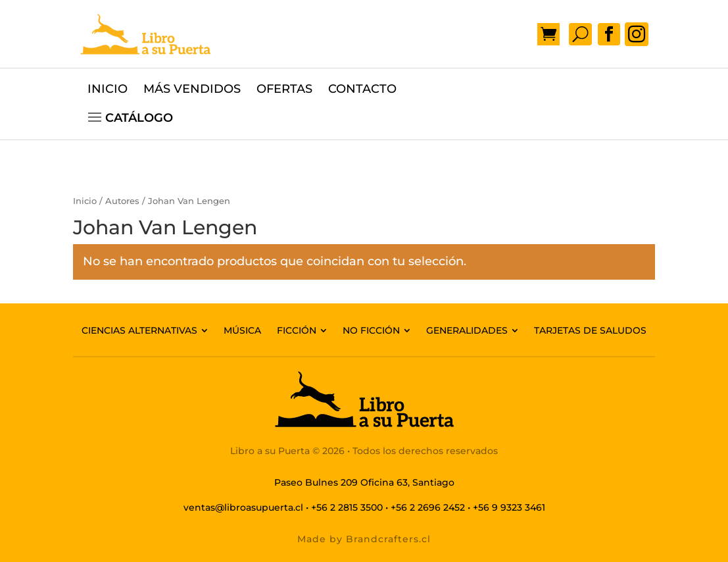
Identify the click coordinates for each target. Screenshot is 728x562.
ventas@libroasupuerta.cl (243, 507)
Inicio (85, 201)
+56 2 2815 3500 (347, 507)
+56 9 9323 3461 (509, 507)
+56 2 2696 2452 (428, 507)
